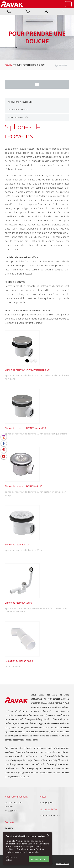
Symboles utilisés (18, 117)
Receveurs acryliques (20, 102)
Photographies (46, 803)
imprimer (63, 65)
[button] (15, 859)
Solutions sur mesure (50, 815)
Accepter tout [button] (39, 859)
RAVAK (12, 4)
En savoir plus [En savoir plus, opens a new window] (32, 852)
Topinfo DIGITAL (62, 864)
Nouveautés (11, 811)
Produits (17, 65)
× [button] (48, 836)
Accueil (8, 65)
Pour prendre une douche (35, 65)
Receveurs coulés (18, 110)
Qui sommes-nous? (14, 803)
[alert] (27, 848)
